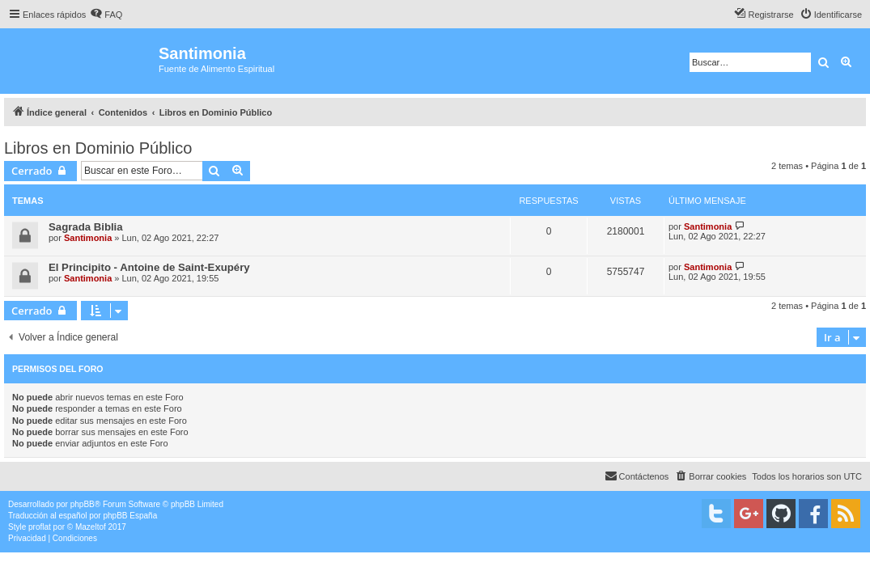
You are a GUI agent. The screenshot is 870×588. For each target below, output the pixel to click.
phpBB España (130, 516)
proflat (40, 527)
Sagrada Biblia (86, 227)
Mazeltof (91, 527)
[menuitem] (106, 15)
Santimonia (88, 238)
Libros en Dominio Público (98, 148)
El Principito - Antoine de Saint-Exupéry (149, 267)
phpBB (83, 504)
